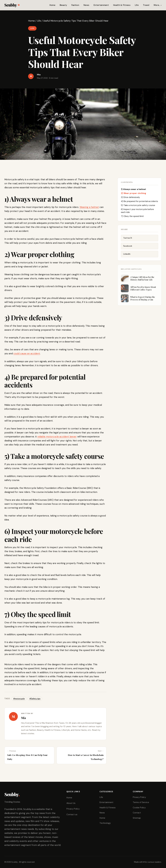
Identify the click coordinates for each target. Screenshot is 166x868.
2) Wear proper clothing (134, 194)
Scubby (12, 5)
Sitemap (137, 818)
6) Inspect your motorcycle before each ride (137, 212)
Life (137, 5)
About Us (71, 803)
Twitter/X (128, 239)
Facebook (128, 247)
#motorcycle (19, 699)
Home (52, 5)
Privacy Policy (73, 809)
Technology (105, 823)
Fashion (75, 5)
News (86, 5)
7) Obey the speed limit (133, 217)
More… (157, 5)
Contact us (72, 815)
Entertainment (101, 5)
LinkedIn (127, 255)
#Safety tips (35, 699)
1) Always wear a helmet (134, 190)
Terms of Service (141, 802)
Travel (146, 5)
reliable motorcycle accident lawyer (57, 437)
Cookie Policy (139, 808)
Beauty (63, 5)
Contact (137, 813)
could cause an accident (27, 353)
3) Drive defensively (131, 198)
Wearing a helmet (89, 207)
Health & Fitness (122, 5)
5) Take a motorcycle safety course (138, 206)
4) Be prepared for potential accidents (139, 202)
